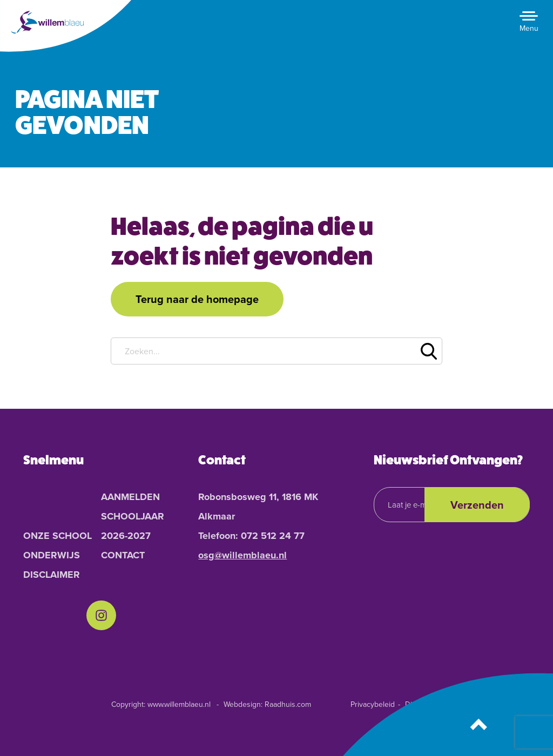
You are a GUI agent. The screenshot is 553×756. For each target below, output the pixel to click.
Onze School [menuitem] (58, 536)
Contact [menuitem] (123, 555)
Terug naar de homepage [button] (197, 299)
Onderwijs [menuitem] (52, 555)
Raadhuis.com (288, 704)
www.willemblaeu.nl (179, 704)
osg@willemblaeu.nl (242, 555)
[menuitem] (101, 615)
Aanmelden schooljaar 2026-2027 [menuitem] (133, 516)
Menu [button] (529, 28)
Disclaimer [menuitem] (52, 575)
